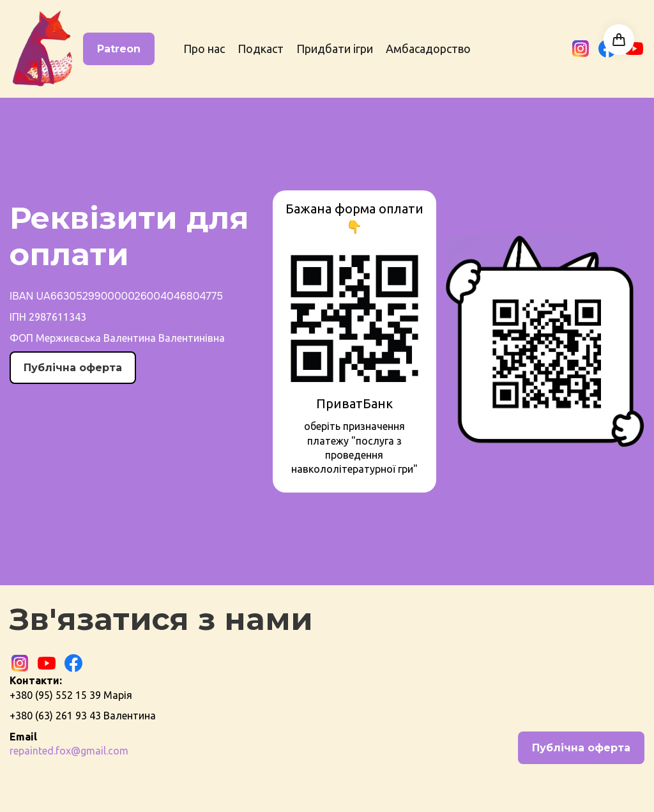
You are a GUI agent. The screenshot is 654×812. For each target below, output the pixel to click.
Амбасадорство (428, 49)
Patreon (119, 49)
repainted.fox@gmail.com (69, 751)
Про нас (204, 49)
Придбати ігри (335, 49)
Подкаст (261, 49)
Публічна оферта (73, 368)
